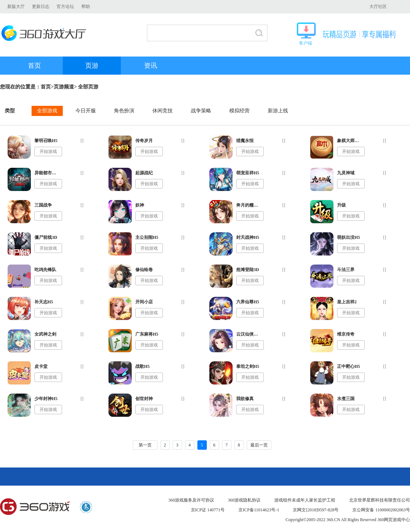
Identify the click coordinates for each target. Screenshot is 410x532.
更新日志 (41, 7)
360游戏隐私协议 (244, 500)
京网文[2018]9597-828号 (316, 510)
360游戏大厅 (46, 33)
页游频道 (64, 87)
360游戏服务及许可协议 (191, 500)
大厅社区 (378, 7)
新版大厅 (16, 7)
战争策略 (201, 111)
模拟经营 (239, 111)
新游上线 (278, 111)
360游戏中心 (35, 507)
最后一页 (259, 445)
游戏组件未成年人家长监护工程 (305, 500)
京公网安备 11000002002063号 (381, 510)
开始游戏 (48, 151)
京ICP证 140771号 (208, 510)
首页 (34, 66)
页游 (92, 66)
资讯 (151, 66)
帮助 (86, 7)
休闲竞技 (163, 111)
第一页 (145, 445)
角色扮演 (124, 111)
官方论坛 (65, 7)
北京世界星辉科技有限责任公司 (380, 500)
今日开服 (86, 111)
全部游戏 (47, 111)
